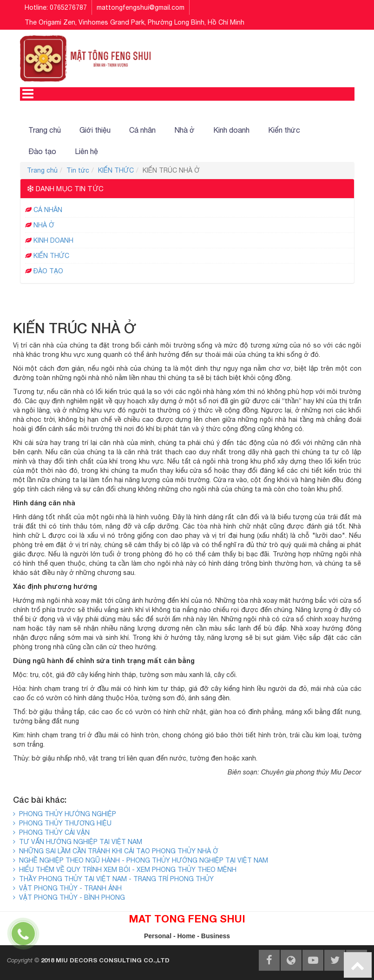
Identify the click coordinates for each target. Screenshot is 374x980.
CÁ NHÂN (48, 210)
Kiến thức (284, 130)
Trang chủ (45, 130)
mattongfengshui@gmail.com (141, 7)
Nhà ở (184, 130)
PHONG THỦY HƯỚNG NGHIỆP (65, 814)
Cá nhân (142, 130)
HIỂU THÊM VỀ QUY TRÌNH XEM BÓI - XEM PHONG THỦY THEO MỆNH (125, 870)
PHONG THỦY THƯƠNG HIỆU (62, 823)
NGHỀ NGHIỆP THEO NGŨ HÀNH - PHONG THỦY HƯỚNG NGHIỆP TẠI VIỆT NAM (141, 860)
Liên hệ (86, 151)
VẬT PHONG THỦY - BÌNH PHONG (69, 897)
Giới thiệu (95, 130)
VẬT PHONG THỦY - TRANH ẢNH (67, 888)
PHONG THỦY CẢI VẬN (51, 832)
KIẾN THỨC (116, 170)
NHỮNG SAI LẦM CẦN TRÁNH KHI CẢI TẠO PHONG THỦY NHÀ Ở (116, 851)
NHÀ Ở (44, 225)
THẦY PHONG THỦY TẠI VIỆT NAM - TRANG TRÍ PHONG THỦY (113, 879)
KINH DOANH (53, 240)
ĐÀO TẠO (48, 271)
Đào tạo (42, 151)
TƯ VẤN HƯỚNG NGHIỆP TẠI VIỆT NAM (78, 842)
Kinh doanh (231, 130)
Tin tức (78, 170)
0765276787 (68, 7)
